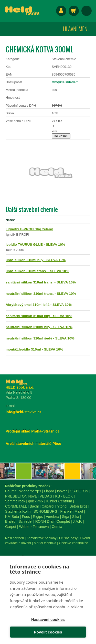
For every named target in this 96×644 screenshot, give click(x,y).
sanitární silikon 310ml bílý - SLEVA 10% (39, 316)
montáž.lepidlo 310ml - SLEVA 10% (34, 349)
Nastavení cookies (48, 619)
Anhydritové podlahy (41, 538)
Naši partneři (14, 538)
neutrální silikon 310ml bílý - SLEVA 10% (39, 327)
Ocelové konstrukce (73, 543)
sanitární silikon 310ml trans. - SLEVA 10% (41, 282)
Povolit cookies (48, 632)
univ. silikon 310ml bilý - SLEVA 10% (36, 260)
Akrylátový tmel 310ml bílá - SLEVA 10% (39, 305)
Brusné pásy (68, 538)
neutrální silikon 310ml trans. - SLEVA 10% (41, 294)
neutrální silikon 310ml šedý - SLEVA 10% (40, 338)
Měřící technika (45, 543)
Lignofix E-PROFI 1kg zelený (29, 229)
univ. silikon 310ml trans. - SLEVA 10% (37, 271)
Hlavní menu (77, 29)
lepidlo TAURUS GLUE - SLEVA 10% (35, 245)
